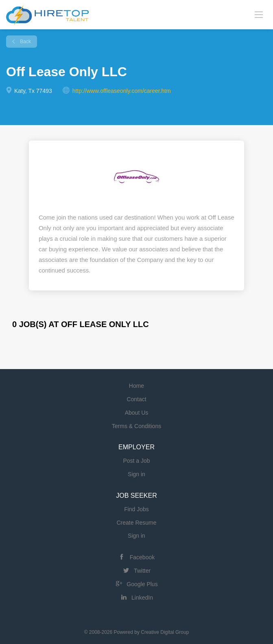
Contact (136, 399)
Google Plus (142, 584)
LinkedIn (142, 598)
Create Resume (136, 523)
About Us (137, 413)
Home (136, 386)
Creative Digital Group (165, 632)
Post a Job (136, 461)
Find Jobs (136, 509)
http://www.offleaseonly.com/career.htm (122, 91)
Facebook (142, 557)
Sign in (136, 474)
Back (25, 42)
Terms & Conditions (136, 426)
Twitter (142, 571)
